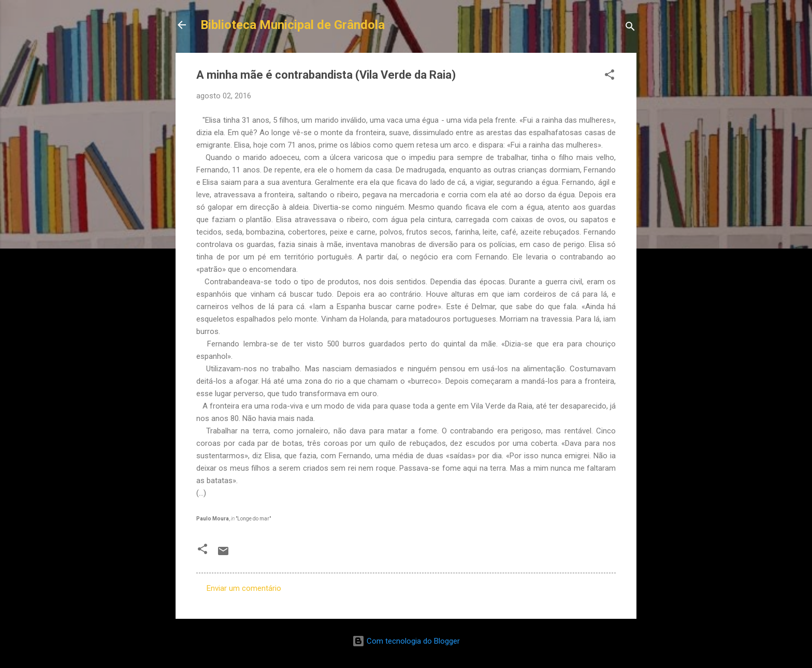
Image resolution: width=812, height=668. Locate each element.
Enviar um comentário (244, 588)
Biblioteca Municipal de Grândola (293, 25)
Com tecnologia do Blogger (406, 641)
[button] (610, 76)
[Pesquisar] (630, 28)
